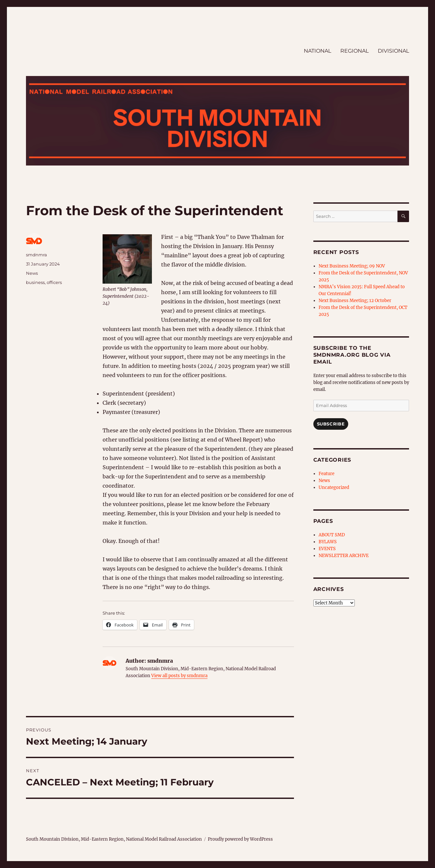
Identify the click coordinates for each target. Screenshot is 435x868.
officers (54, 282)
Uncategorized (334, 487)
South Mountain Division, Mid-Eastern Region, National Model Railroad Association (114, 839)
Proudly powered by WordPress (240, 839)
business (35, 282)
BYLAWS (328, 542)
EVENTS (327, 549)
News (32, 273)
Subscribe (331, 424)
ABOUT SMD (332, 535)
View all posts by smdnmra (179, 676)
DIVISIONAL (393, 51)
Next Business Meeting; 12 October (355, 301)
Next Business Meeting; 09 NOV (352, 266)
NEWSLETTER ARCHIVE (344, 556)
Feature (326, 474)
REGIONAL (354, 51)
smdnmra (36, 255)
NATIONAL (317, 51)
